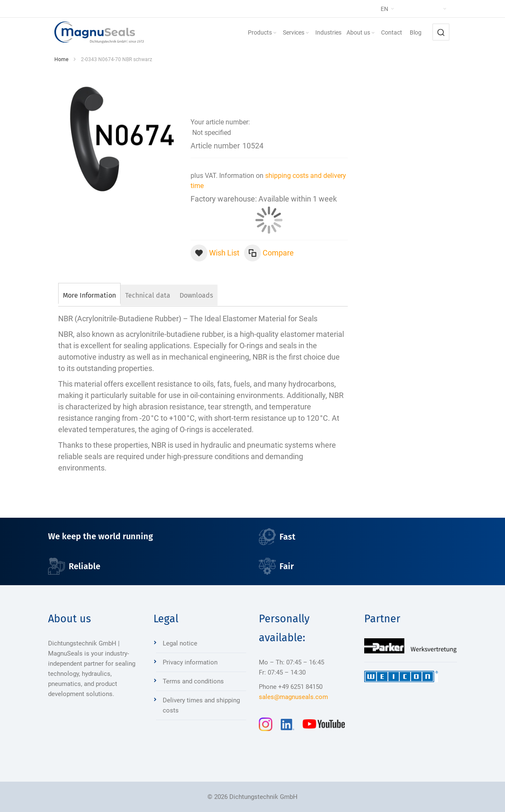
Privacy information (190, 662)
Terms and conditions (193, 681)
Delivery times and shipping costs (201, 705)
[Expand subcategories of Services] (307, 33)
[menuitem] (263, 32)
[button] (405, 9)
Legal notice (180, 643)
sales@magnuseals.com (293, 697)
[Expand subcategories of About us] (373, 33)
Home (61, 59)
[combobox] (441, 32)
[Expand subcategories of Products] (275, 33)
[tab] (89, 294)
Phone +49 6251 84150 (291, 687)
